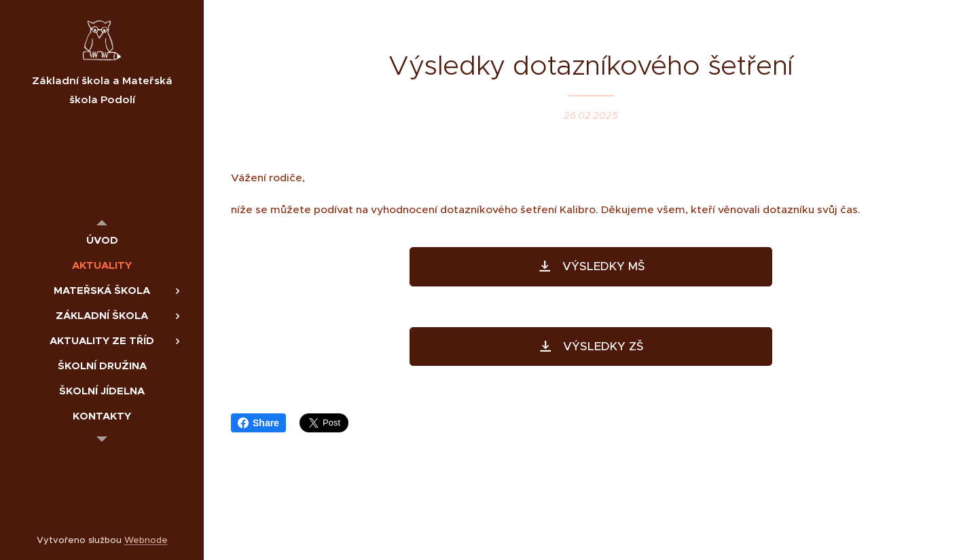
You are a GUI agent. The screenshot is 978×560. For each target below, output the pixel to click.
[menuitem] (102, 240)
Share (258, 423)
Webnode (146, 540)
